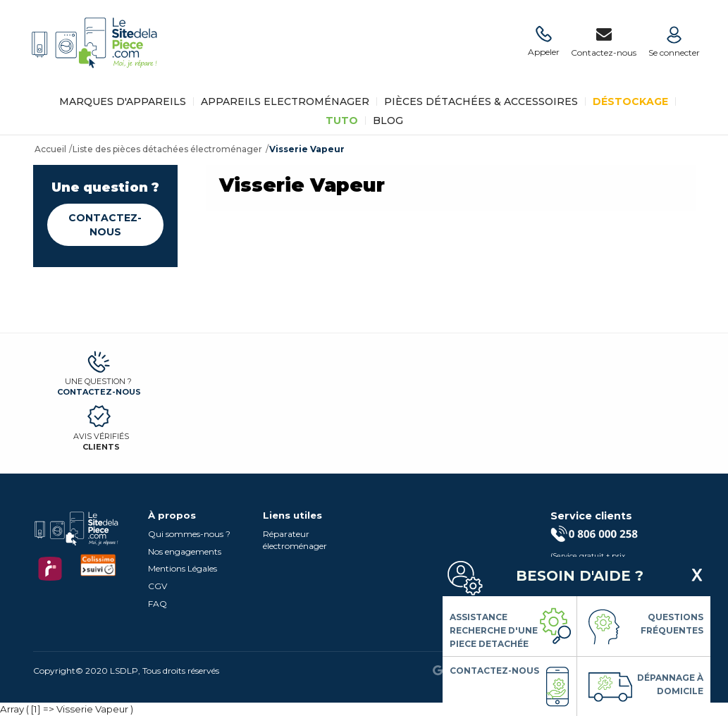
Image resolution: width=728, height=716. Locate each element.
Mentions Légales (183, 568)
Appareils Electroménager (285, 101)
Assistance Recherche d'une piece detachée (494, 630)
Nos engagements (185, 551)
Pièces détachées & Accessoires (481, 101)
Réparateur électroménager (295, 540)
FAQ (158, 604)
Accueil (50, 149)
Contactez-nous (105, 225)
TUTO (342, 121)
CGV (158, 586)
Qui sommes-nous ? (189, 534)
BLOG (388, 121)
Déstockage (630, 101)
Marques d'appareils (123, 101)
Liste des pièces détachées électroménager (167, 149)
